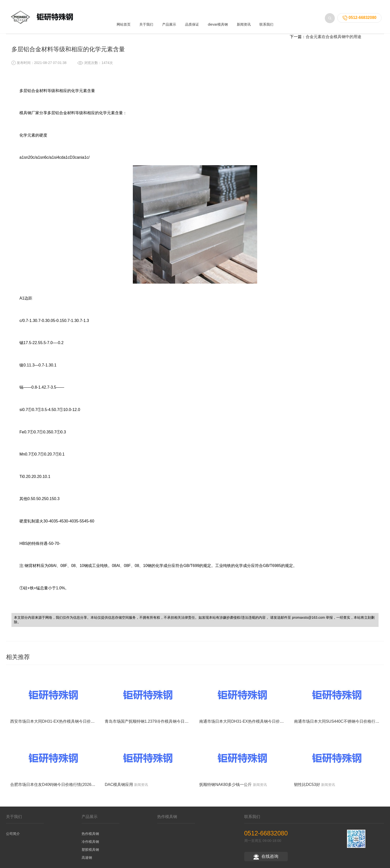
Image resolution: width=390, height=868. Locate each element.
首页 (39, 32)
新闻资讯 (244, 15)
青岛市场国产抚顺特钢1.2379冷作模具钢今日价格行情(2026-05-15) (164, 728)
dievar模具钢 (218, 15)
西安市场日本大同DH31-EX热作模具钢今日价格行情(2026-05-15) (68, 728)
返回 (366, 32)
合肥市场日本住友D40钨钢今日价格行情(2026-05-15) (57, 791)
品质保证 (192, 15)
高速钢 (87, 864)
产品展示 (169, 15)
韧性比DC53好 (307, 791)
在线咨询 (266, 863)
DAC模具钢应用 (119, 791)
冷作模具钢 (90, 848)
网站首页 (124, 15)
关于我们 (146, 15)
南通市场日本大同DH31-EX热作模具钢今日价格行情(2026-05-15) (257, 728)
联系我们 (266, 15)
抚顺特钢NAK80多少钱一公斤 (225, 791)
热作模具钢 (90, 840)
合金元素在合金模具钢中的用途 (334, 43)
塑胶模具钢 (90, 856)
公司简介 (13, 840)
